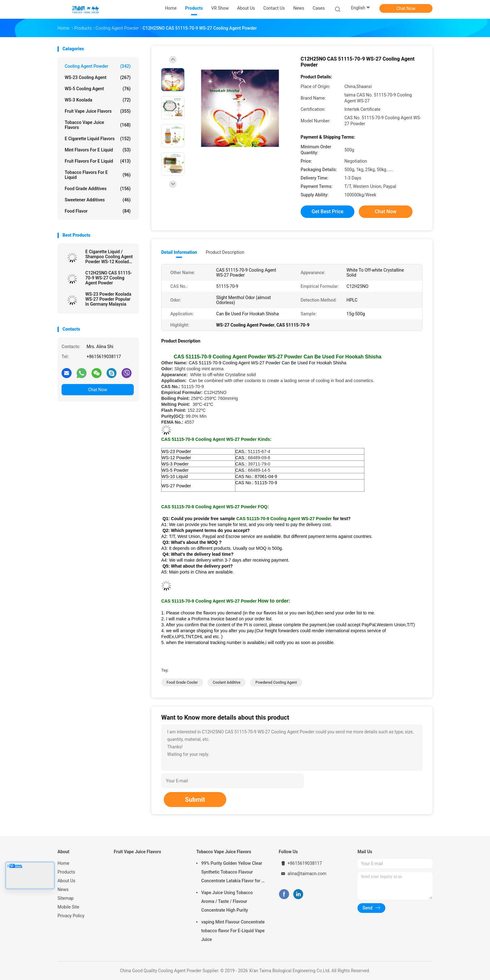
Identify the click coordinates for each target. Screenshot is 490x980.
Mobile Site (68, 907)
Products (66, 872)
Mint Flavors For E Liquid (98, 150)
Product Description (225, 252)
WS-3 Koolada (98, 100)
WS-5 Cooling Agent (98, 89)
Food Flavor (98, 211)
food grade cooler (182, 682)
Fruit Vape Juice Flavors (98, 111)
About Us (66, 881)
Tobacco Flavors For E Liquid (98, 175)
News (63, 889)
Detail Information (179, 252)
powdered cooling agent (276, 682)
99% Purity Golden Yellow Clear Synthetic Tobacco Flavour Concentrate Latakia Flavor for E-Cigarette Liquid (233, 873)
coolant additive (227, 682)
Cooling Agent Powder (98, 66)
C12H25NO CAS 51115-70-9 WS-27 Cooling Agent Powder (109, 278)
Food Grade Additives (98, 189)
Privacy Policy (71, 916)
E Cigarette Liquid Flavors (98, 139)
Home (63, 863)
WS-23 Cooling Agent (98, 77)
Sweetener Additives (98, 200)
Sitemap (65, 898)
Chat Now (406, 8)
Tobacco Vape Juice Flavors (98, 125)
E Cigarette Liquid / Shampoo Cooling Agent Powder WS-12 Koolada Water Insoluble (109, 257)
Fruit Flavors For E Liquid (98, 161)
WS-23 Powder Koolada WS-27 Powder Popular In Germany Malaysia (108, 299)
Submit (195, 800)
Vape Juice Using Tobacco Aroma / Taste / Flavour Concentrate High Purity (227, 901)
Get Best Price (327, 212)
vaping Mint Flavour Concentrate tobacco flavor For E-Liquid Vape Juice (233, 931)
